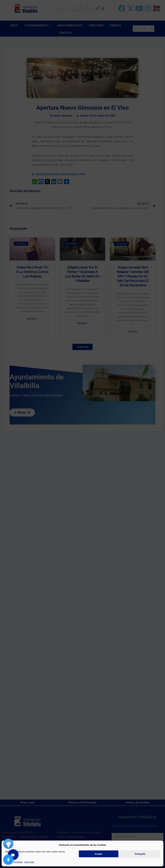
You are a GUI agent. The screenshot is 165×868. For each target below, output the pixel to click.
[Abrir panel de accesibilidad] (8, 860)
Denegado (140, 854)
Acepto (99, 854)
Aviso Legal (29, 862)
